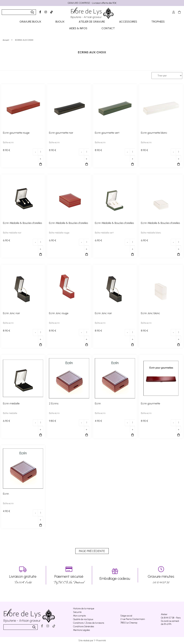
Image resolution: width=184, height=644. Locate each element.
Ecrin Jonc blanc (150, 313)
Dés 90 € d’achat (23, 575)
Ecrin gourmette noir (61, 133)
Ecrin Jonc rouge (59, 313)
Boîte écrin (54, 413)
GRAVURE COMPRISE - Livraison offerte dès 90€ (92, 3)
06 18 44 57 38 (161, 575)
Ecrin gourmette (150, 403)
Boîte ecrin (8, 142)
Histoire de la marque (84, 609)
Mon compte (79, 616)
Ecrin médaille (11, 403)
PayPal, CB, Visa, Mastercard (69, 575)
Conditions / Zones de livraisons (89, 623)
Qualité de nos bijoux (83, 619)
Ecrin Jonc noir (11, 313)
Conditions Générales (84, 626)
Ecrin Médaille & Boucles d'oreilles (22, 223)
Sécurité (77, 612)
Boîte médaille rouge (59, 233)
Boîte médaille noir (12, 233)
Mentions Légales (81, 630)
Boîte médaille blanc (151, 233)
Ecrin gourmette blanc (154, 133)
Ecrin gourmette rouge (16, 133)
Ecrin (98, 403)
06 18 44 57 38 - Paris (171, 618)
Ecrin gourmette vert (107, 133)
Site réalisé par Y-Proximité (92, 640)
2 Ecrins (54, 403)
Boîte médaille (10, 413)
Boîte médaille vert (104, 233)
